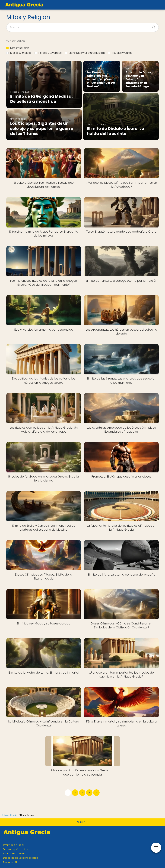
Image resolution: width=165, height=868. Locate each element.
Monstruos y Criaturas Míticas (85, 53)
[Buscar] (152, 26)
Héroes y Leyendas (48, 53)
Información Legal (13, 845)
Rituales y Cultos (120, 53)
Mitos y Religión (18, 48)
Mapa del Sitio (11, 862)
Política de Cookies (14, 854)
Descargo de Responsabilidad (21, 858)
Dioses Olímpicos (19, 53)
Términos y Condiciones (17, 849)
